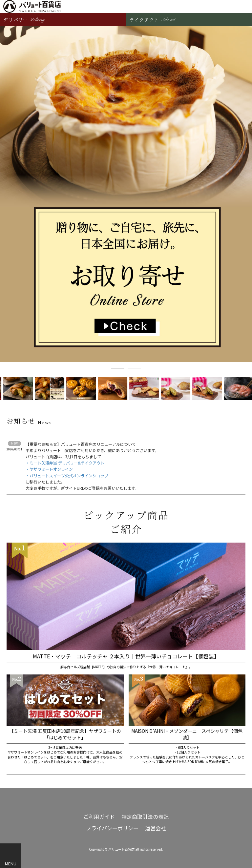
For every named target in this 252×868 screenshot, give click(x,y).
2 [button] (134, 368)
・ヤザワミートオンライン (49, 469)
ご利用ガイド (99, 817)
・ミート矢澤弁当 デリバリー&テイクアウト (65, 463)
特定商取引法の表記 (145, 817)
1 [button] (118, 368)
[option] (126, 194)
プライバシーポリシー (112, 828)
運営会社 (156, 828)
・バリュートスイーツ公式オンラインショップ (67, 475)
